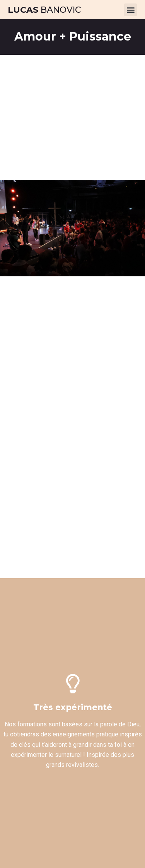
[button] (130, 10)
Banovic (44, 10)
